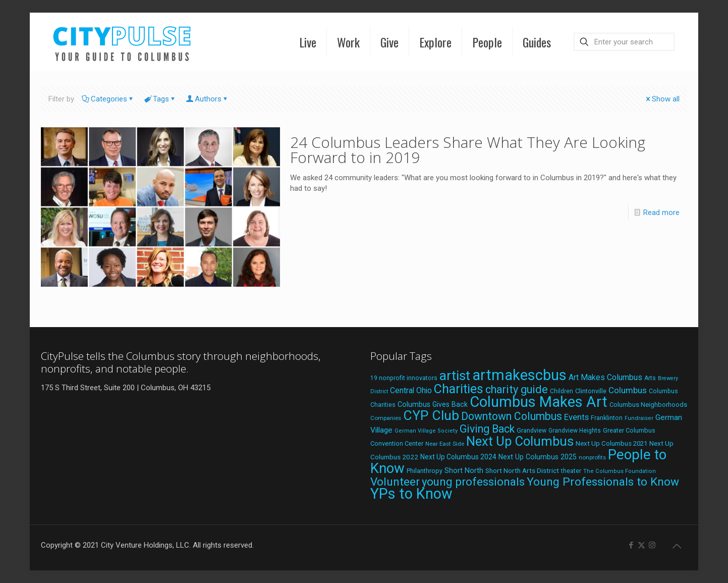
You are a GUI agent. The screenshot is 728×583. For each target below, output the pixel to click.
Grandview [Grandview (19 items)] (531, 431)
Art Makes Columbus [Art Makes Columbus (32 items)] (605, 377)
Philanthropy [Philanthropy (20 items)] (425, 471)
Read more (661, 213)
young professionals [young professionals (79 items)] (473, 482)
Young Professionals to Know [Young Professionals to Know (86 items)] (603, 482)
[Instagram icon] (652, 545)
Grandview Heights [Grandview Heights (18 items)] (575, 431)
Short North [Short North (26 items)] (464, 471)
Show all (662, 99)
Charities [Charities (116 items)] (459, 389)
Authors (207, 99)
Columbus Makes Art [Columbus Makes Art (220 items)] (539, 402)
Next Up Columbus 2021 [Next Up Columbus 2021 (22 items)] (611, 443)
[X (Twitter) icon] (641, 545)
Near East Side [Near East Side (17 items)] (445, 444)
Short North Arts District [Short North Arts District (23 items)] (522, 470)
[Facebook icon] (631, 545)
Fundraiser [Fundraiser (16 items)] (639, 418)
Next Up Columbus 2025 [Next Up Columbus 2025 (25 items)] (538, 457)
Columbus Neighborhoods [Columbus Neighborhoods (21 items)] (648, 405)
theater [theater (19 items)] (571, 471)
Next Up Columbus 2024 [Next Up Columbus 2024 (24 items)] (458, 457)
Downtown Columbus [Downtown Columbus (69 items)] (512, 416)
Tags (160, 99)
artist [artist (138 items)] (455, 376)
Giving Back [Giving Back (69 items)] (487, 429)
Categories (108, 99)
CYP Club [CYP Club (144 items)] (431, 415)
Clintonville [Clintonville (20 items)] (591, 391)
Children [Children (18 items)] (562, 391)
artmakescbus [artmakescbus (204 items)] (519, 375)
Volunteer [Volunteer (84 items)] (395, 482)
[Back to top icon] (677, 546)
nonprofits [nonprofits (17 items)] (592, 457)
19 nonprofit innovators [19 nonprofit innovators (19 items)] (404, 378)
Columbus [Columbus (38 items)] (628, 390)
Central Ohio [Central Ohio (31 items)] (411, 390)
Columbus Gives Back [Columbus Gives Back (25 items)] (433, 404)
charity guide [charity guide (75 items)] (517, 389)
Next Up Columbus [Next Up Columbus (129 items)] (520, 441)
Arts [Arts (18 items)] (650, 378)
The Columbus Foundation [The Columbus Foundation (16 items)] (620, 471)
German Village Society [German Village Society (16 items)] (426, 431)
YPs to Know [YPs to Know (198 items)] (411, 494)
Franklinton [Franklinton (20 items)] (607, 418)
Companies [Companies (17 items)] (386, 418)
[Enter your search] (624, 42)
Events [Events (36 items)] (576, 417)
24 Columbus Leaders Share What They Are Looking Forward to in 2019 (468, 150)
